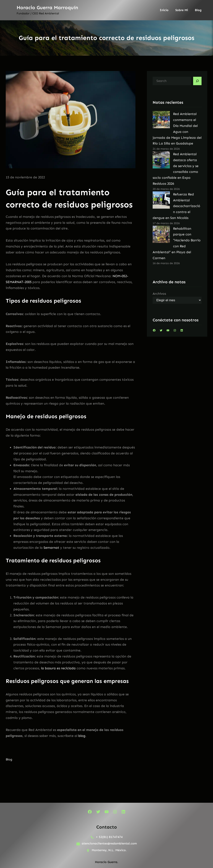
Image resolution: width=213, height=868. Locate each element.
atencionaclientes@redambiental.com (109, 843)
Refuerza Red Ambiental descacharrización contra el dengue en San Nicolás (177, 206)
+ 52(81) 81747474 (109, 837)
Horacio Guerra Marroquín (47, 8)
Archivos (159, 294)
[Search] (197, 81)
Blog (9, 759)
